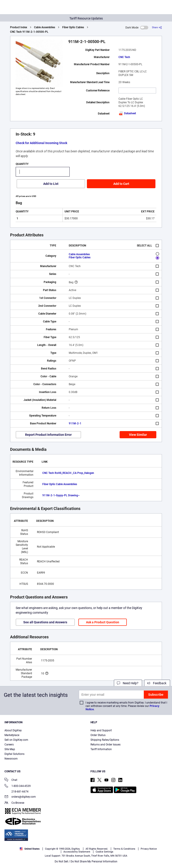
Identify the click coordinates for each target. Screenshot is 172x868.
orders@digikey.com (20, 797)
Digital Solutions (14, 754)
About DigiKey (13, 730)
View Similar (138, 435)
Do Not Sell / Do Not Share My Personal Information (86, 862)
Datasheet (127, 113)
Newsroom (11, 759)
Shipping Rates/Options (105, 740)
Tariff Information (101, 749)
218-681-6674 (16, 792)
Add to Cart (121, 184)
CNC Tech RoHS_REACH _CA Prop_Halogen (68, 473)
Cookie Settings (104, 852)
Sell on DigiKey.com (16, 740)
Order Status (98, 735)
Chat (11, 780)
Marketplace (12, 735)
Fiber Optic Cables (73, 27)
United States (30, 849)
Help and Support (101, 730)
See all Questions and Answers (45, 622)
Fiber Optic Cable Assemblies (60, 484)
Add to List (51, 184)
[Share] (157, 27)
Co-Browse (14, 803)
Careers (9, 745)
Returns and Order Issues (105, 745)
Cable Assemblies (45, 27)
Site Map (10, 749)
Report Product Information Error (48, 435)
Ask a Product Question (103, 622)
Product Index (19, 27)
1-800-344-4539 (18, 786)
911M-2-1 (75, 423)
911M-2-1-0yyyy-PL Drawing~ (61, 495)
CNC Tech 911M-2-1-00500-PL (29, 32)
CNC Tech (124, 57)
